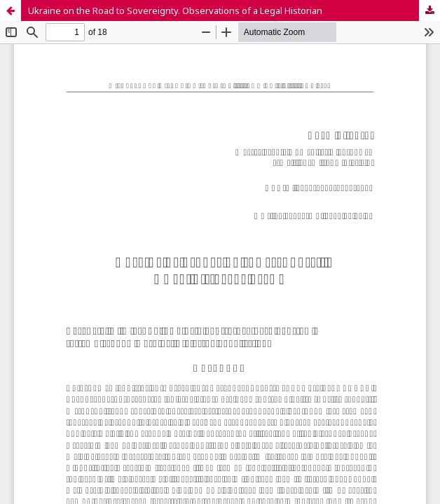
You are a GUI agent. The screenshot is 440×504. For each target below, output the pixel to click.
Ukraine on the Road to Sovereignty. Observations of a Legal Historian (175, 10)
